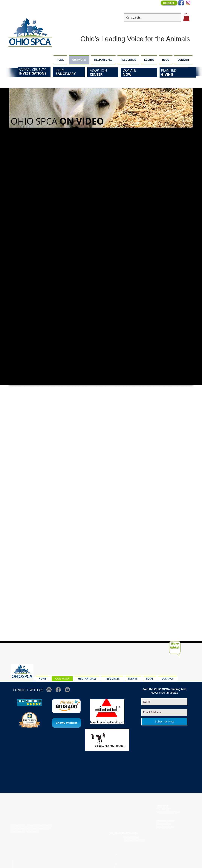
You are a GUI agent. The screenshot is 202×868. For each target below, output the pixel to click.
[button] (186, 17)
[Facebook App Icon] (181, 3)
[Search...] (152, 18)
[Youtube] (67, 690)
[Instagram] (188, 3)
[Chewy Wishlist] (66, 723)
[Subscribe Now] (164, 722)
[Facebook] (58, 690)
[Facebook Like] (186, 668)
